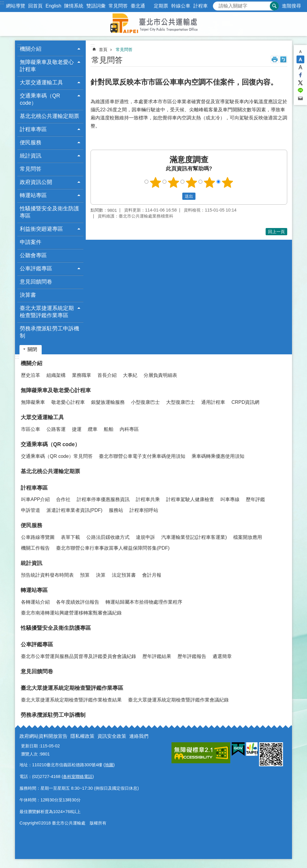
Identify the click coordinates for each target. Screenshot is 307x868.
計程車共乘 (148, 499)
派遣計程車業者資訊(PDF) (75, 510)
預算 (85, 575)
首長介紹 (107, 375)
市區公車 (31, 429)
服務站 (116, 510)
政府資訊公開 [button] (36, 182)
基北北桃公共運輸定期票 (49, 116)
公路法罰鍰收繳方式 (108, 537)
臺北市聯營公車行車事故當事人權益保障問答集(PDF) (113, 548)
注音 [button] (283, 59)
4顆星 (210, 182)
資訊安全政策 (112, 736)
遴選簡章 (222, 656)
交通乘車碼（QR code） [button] (40, 99)
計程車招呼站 (144, 510)
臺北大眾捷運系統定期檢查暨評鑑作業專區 (72, 688)
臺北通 (138, 6)
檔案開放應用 (248, 537)
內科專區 (129, 429)
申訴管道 (31, 510)
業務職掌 (82, 375)
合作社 (63, 499)
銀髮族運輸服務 (108, 402)
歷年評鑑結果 (157, 656)
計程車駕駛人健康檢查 (190, 499)
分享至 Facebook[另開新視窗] (300, 75)
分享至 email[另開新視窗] (300, 98)
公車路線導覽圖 (38, 537)
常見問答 (118, 6)
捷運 (77, 429)
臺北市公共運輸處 (153, 24)
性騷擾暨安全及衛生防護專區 (49, 212)
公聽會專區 (33, 255)
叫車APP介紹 (35, 499)
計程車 (201, 6)
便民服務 (31, 525)
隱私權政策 (82, 736)
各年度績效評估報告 (78, 602)
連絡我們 (139, 736)
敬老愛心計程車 (68, 402)
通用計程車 (213, 402)
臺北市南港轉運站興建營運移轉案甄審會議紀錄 (71, 613)
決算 (101, 575)
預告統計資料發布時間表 (47, 575)
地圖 (109, 765)
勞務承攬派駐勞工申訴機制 (49, 332)
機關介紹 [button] (31, 49)
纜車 (93, 429)
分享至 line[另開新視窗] (300, 91)
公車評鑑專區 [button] (36, 269)
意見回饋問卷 (36, 282)
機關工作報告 (35, 548)
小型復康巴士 (145, 402)
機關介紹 (31, 363)
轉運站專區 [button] (33, 195)
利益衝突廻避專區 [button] (41, 229)
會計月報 (152, 575)
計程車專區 (34, 488)
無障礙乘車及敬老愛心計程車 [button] (47, 66)
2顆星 (174, 182)
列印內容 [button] (275, 59)
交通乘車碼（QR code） (50, 444)
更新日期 (29, 746)
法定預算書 (124, 575)
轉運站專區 (34, 590)
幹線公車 (181, 6)
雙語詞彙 (96, 6)
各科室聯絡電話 (78, 776)
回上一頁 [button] (276, 232)
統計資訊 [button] (31, 156)
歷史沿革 (31, 375)
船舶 (109, 429)
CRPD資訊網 (245, 402)
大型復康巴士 (180, 402)
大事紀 (130, 375)
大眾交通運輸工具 (42, 417)
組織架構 (56, 375)
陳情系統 (74, 6)
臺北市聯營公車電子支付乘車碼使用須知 (142, 456)
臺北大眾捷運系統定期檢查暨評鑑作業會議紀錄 (178, 700)
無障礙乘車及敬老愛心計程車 (56, 390)
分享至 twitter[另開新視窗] (300, 83)
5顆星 (228, 182)
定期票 (161, 6)
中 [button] (300, 59)
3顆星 (192, 182)
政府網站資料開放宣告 (43, 736)
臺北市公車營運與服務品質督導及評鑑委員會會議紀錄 (79, 656)
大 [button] (300, 67)
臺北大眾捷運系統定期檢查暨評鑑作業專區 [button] (47, 312)
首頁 (103, 50)
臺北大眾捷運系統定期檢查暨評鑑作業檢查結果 (71, 700)
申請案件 (31, 242)
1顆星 (156, 182)
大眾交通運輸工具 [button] (41, 83)
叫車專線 (230, 499)
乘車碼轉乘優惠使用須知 (218, 456)
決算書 (28, 295)
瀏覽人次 (29, 754)
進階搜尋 (291, 6)
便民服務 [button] (31, 143)
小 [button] (300, 52)
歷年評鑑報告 (192, 656)
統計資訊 (31, 563)
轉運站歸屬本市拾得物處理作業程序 (144, 602)
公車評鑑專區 (37, 644)
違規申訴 (145, 537)
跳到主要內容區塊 (3, 3)
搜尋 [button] (274, 6)
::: (2, 3)
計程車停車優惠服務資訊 (103, 499)
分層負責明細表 (160, 375)
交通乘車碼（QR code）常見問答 (57, 456)
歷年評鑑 (255, 499)
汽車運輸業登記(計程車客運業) (194, 537)
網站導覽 (16, 6)
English (53, 6)
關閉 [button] (32, 349)
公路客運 (56, 429)
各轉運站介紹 (35, 602)
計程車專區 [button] (33, 129)
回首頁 (35, 6)
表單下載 (70, 537)
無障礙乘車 (33, 402)
